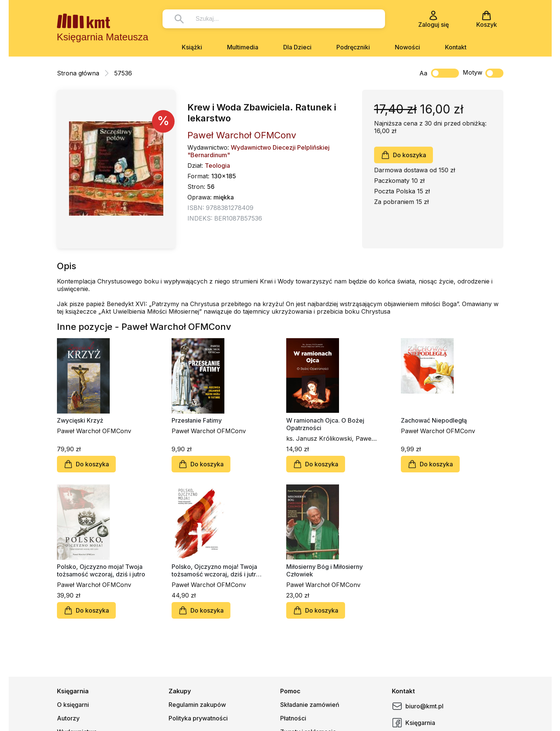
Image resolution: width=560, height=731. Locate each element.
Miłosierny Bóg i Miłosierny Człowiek (324, 570)
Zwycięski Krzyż (80, 420)
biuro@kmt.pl (418, 706)
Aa (423, 73)
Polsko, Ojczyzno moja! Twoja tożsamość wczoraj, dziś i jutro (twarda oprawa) (216, 570)
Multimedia (243, 47)
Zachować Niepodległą (434, 420)
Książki (192, 47)
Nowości (407, 47)
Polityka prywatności (198, 718)
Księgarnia (413, 723)
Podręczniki (353, 47)
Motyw (483, 73)
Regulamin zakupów (197, 705)
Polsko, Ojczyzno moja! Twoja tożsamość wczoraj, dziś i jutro (101, 570)
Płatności (293, 718)
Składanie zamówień (310, 705)
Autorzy (68, 718)
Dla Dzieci (297, 47)
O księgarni (73, 705)
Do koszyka (404, 155)
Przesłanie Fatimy (197, 420)
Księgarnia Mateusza (103, 37)
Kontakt (456, 47)
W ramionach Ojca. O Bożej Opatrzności (325, 424)
